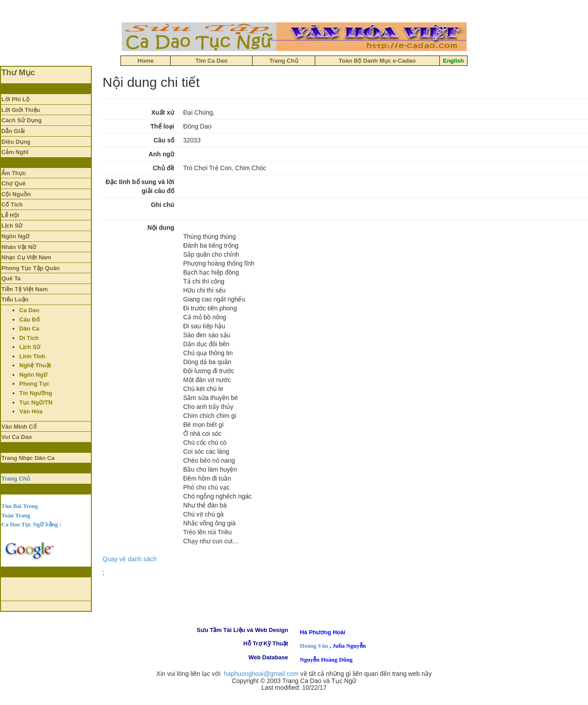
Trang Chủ (16, 479)
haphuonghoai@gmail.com (261, 674)
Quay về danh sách (130, 559)
